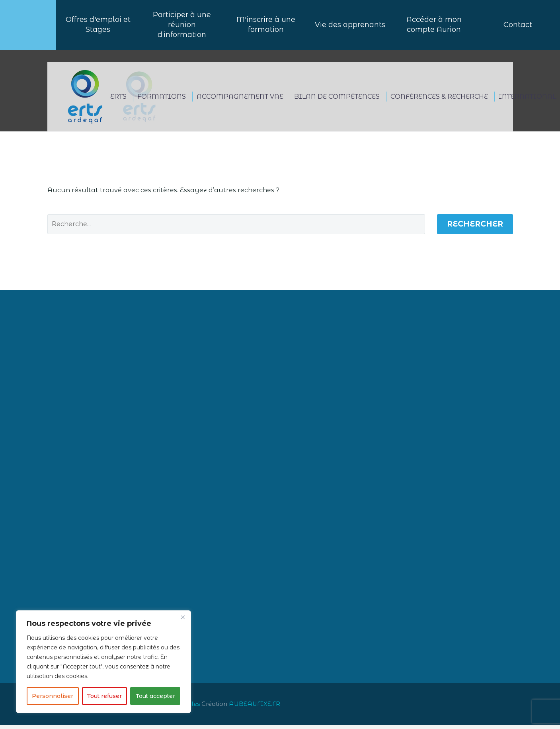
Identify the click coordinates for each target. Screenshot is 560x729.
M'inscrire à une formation (266, 27)
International (527, 101)
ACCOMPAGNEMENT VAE (240, 101)
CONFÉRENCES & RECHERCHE (439, 101)
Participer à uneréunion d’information (182, 27)
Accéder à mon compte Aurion (434, 27)
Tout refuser (104, 696)
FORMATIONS (162, 101)
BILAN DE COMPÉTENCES (337, 101)
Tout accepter (155, 696)
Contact (518, 27)
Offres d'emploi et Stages (98, 27)
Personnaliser (53, 696)
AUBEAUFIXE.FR (255, 708)
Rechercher (475, 228)
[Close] (183, 617)
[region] (103, 662)
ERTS (118, 101)
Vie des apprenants (350, 27)
